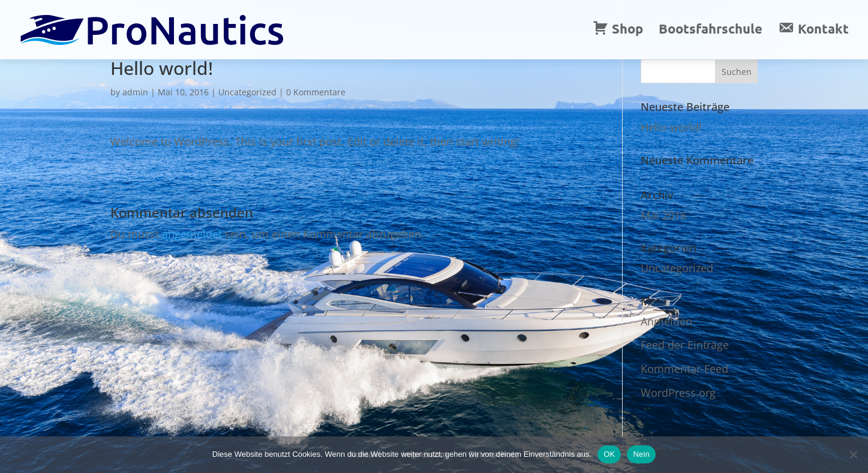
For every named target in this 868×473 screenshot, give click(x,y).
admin (135, 92)
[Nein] (853, 454)
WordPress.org (678, 393)
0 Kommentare (316, 92)
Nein (641, 454)
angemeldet (192, 234)
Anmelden (666, 321)
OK (609, 454)
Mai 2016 (663, 215)
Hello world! (671, 127)
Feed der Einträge (685, 345)
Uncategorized (247, 92)
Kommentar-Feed (684, 369)
